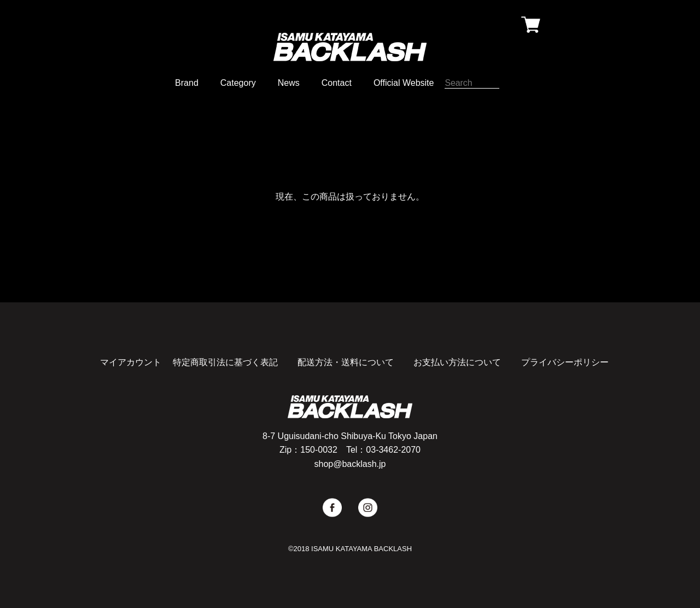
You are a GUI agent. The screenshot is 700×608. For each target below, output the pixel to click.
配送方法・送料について (346, 362)
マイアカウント (131, 362)
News (289, 83)
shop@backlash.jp (350, 464)
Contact (337, 83)
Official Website (404, 83)
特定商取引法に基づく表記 (225, 362)
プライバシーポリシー (565, 362)
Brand (187, 83)
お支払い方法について (457, 362)
